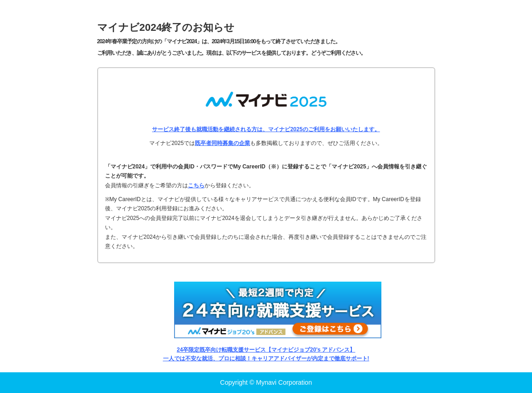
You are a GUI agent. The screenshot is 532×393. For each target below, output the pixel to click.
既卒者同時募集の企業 (222, 143)
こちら (196, 185)
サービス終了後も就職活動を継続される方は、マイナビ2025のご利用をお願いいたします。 (266, 129)
